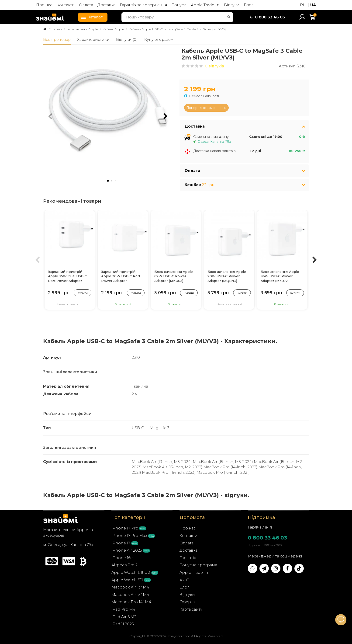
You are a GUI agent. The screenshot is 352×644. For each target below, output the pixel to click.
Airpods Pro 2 (124, 565)
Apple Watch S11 (127, 580)
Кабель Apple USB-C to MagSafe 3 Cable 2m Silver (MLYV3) (177, 29)
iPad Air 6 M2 (124, 617)
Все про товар (57, 40)
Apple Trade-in (205, 5)
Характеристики (93, 40)
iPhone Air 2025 (127, 550)
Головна (55, 29)
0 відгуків (214, 66)
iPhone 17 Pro (125, 528)
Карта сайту (191, 609)
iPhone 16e (122, 558)
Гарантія (188, 558)
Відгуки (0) (127, 40)
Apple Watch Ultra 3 (131, 573)
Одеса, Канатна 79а (213, 142)
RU (303, 5)
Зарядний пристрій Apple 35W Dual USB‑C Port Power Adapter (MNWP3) (67, 277)
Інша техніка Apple (82, 29)
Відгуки (232, 5)
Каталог (90, 17)
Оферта (187, 602)
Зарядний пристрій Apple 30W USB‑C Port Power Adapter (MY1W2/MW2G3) (121, 277)
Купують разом (159, 40)
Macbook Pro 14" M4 (131, 602)
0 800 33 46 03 (267, 538)
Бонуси (179, 5)
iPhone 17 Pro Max (129, 536)
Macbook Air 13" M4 (130, 587)
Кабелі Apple (113, 29)
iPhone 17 (121, 543)
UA (313, 5)
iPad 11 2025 (123, 624)
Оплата (86, 5)
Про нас (44, 5)
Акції (185, 580)
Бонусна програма (198, 565)
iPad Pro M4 (123, 609)
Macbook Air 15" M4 (130, 595)
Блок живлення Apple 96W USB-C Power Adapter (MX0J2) (280, 276)
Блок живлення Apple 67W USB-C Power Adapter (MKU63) (174, 276)
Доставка (106, 5)
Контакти (66, 5)
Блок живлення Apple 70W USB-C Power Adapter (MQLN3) (227, 276)
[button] (166, 116)
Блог (249, 5)
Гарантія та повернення (143, 5)
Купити (83, 293)
